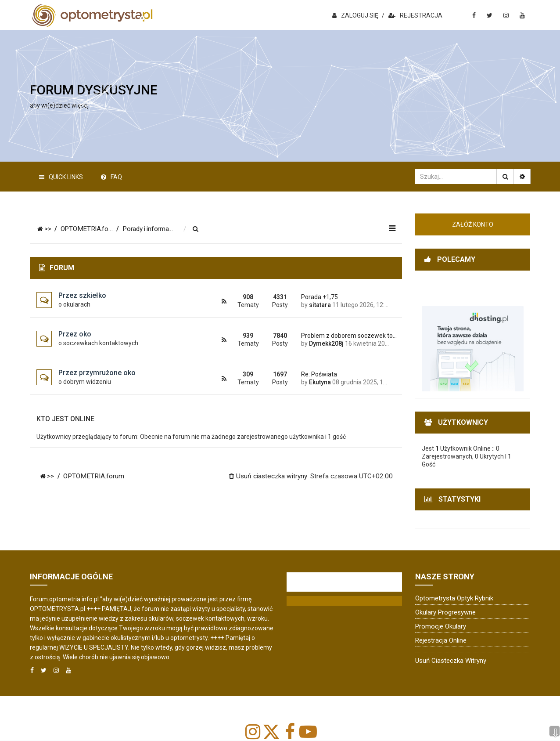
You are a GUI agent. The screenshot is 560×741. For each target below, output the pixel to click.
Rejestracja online (441, 640)
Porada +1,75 (319, 297)
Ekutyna (320, 382)
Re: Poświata (319, 374)
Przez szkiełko (82, 295)
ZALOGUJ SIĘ (355, 15)
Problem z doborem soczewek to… (345, 336)
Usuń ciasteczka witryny (451, 661)
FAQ (111, 177)
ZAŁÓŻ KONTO (473, 224)
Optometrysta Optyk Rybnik (454, 598)
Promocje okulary (441, 626)
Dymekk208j (326, 343)
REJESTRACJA (415, 15)
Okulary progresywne (445, 612)
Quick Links (61, 177)
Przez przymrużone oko (97, 373)
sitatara (320, 305)
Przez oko (75, 334)
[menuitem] (202, 229)
